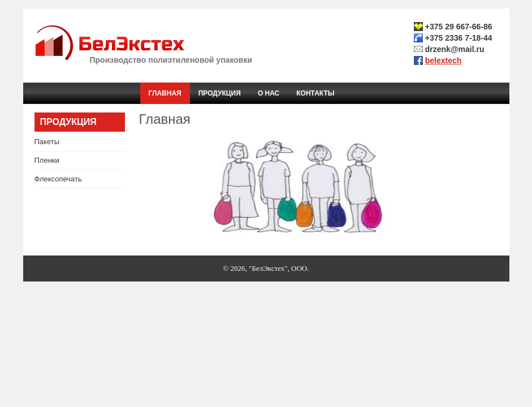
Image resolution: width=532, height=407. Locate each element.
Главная (165, 93)
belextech (444, 60)
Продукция (220, 93)
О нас (269, 93)
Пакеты (47, 142)
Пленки (47, 160)
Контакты (315, 93)
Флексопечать (58, 179)
